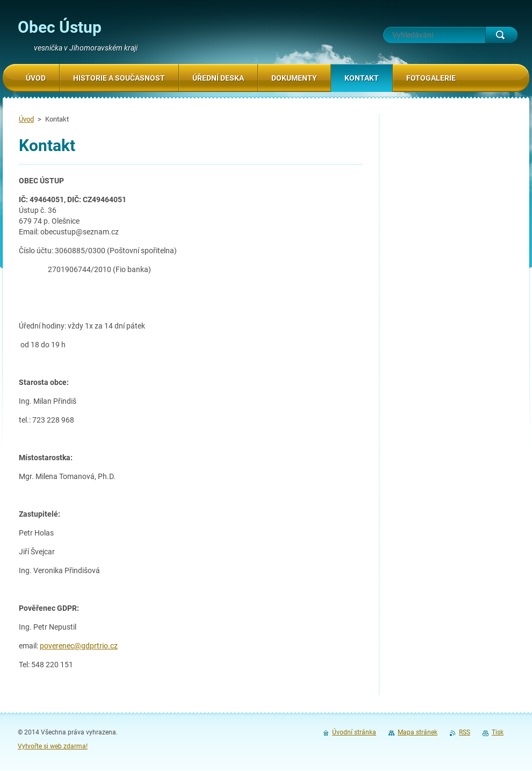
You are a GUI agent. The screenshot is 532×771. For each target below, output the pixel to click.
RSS (465, 732)
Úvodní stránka (354, 732)
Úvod (26, 119)
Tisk (498, 732)
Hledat (501, 35)
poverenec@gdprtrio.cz (79, 646)
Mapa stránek (418, 732)
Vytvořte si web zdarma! (53, 746)
